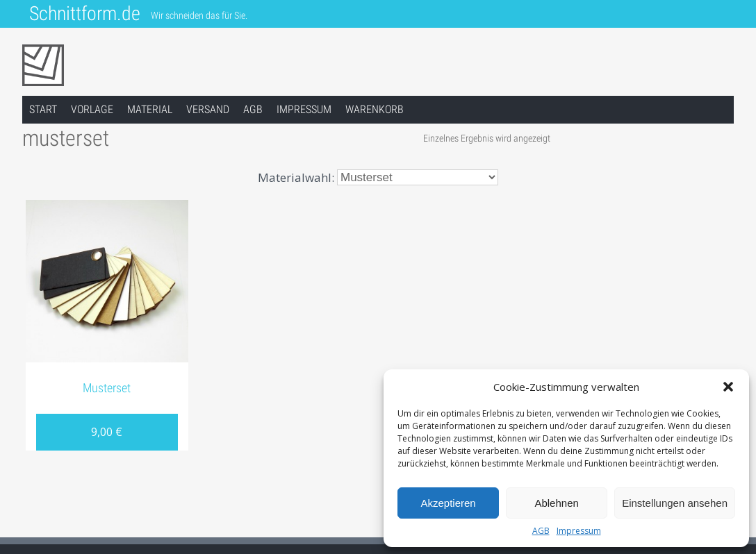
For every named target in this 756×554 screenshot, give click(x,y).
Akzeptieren (448, 503)
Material (150, 109)
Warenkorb (375, 109)
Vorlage (92, 109)
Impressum (579, 531)
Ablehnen (556, 503)
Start (43, 109)
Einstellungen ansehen (675, 503)
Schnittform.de (85, 14)
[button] (728, 387)
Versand (208, 109)
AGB (541, 531)
